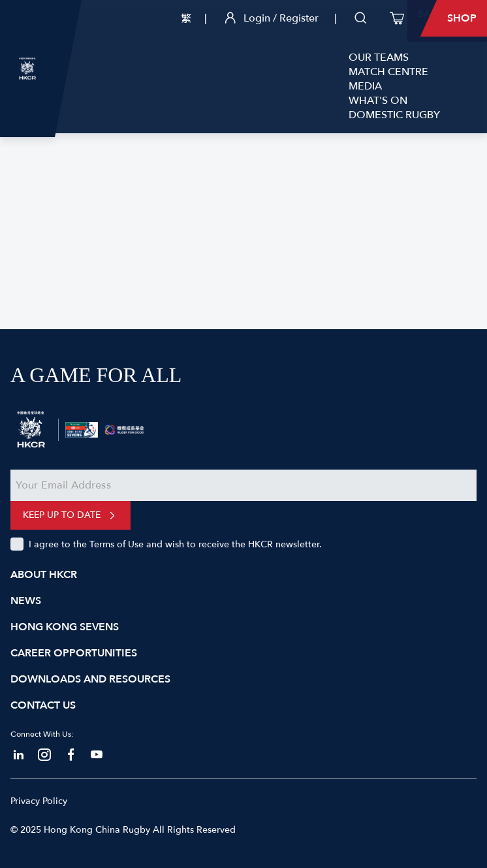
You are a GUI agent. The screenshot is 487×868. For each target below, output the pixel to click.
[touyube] (97, 755)
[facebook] (71, 755)
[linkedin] (18, 755)
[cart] (397, 18)
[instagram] (44, 755)
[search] (360, 18)
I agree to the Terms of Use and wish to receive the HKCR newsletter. (175, 544)
